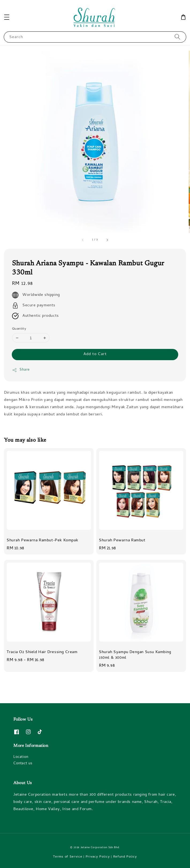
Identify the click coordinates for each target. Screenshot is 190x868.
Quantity (19, 329)
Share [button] (21, 370)
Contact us (23, 764)
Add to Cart (95, 354)
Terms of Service (68, 857)
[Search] (177, 37)
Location (21, 757)
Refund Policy (125, 857)
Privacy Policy (98, 857)
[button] (7, 17)
